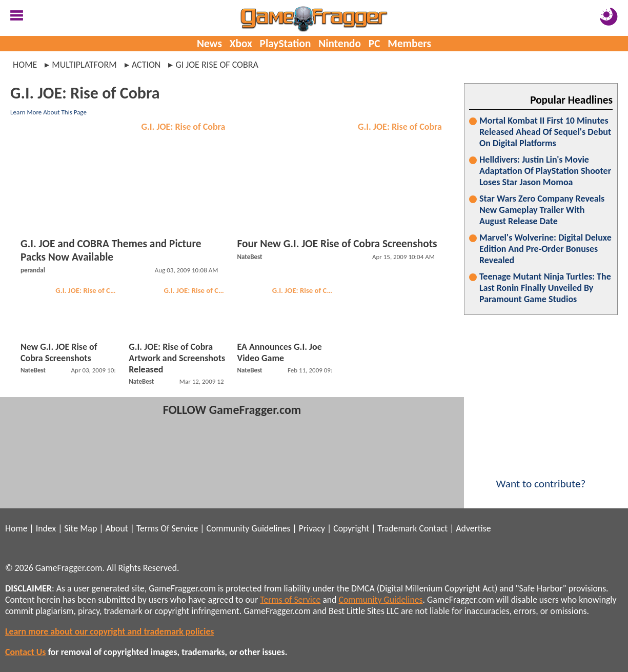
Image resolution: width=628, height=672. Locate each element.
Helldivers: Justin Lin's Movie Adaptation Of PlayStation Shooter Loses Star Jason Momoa (545, 171)
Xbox (241, 44)
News (209, 44)
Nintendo (340, 44)
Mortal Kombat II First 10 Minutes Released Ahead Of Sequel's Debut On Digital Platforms (545, 132)
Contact (433, 528)
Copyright (351, 528)
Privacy (312, 528)
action (146, 65)
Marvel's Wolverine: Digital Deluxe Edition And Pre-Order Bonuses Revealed (545, 249)
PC (374, 44)
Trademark (397, 528)
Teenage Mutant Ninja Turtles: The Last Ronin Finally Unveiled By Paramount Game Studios (545, 288)
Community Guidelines (248, 528)
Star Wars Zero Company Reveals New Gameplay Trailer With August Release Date (542, 210)
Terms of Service (290, 600)
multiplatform (84, 65)
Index (46, 528)
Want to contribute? (541, 477)
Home (25, 65)
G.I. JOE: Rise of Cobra (184, 127)
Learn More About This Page (48, 112)
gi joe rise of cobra (217, 65)
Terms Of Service (167, 528)
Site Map (80, 528)
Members (409, 44)
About (116, 528)
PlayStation (286, 44)
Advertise (473, 528)
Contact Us (25, 652)
